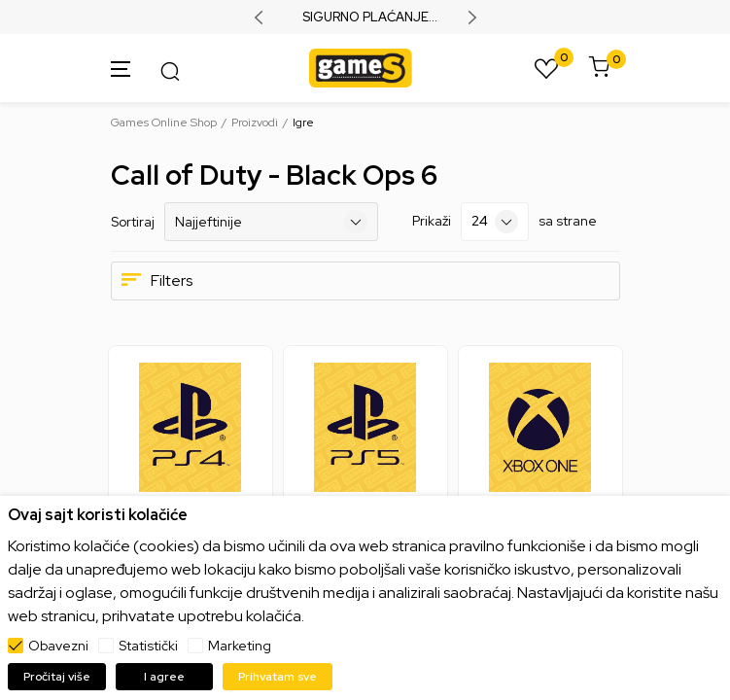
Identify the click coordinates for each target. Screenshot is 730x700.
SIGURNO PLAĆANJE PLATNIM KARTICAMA (365, 17)
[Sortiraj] (271, 222)
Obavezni (58, 646)
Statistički (148, 646)
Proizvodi (255, 122)
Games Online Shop (164, 122)
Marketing (240, 646)
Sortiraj (133, 222)
